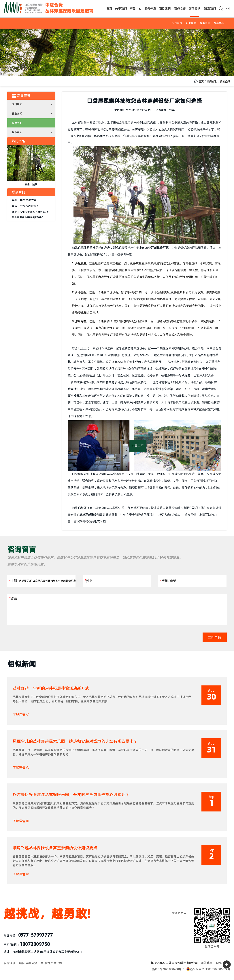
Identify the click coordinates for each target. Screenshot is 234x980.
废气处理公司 (53, 963)
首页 (109, 8)
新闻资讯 (195, 8)
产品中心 (136, 8)
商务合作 (180, 8)
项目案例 (165, 8)
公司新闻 (177, 23)
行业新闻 (191, 23)
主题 (13, 581)
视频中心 (219, 23)
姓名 (89, 581)
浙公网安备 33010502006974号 (208, 969)
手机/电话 (168, 581)
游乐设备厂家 (35, 963)
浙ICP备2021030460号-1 (168, 969)
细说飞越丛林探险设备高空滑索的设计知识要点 (55, 848)
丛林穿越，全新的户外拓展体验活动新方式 (51, 688)
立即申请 (215, 637)
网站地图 (207, 963)
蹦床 (22, 963)
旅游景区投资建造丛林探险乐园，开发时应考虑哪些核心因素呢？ (71, 794)
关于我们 (121, 8)
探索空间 (205, 23)
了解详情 (21, 714)
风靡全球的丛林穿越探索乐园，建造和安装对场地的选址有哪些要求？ (75, 741)
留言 (13, 598)
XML (219, 963)
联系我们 (210, 8)
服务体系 (150, 8)
